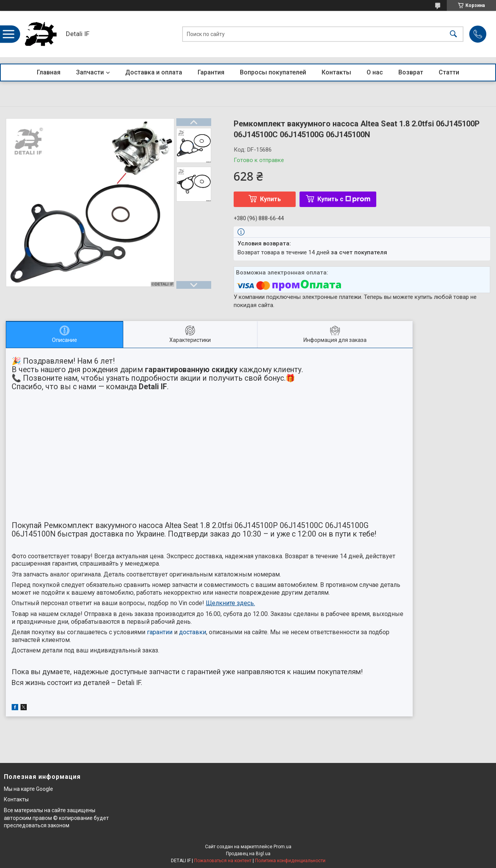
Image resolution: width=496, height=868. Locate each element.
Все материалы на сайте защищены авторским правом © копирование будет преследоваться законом (56, 818)
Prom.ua (282, 847)
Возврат (411, 72)
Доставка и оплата (154, 72)
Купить (270, 199)
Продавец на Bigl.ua (248, 854)
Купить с (344, 199)
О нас (375, 72)
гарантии (160, 632)
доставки (193, 632)
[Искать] (453, 34)
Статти (449, 72)
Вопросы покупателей (273, 72)
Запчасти (90, 72)
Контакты (336, 72)
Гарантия (211, 72)
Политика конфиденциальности (290, 861)
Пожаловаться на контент (223, 861)
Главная (49, 72)
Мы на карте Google (28, 789)
